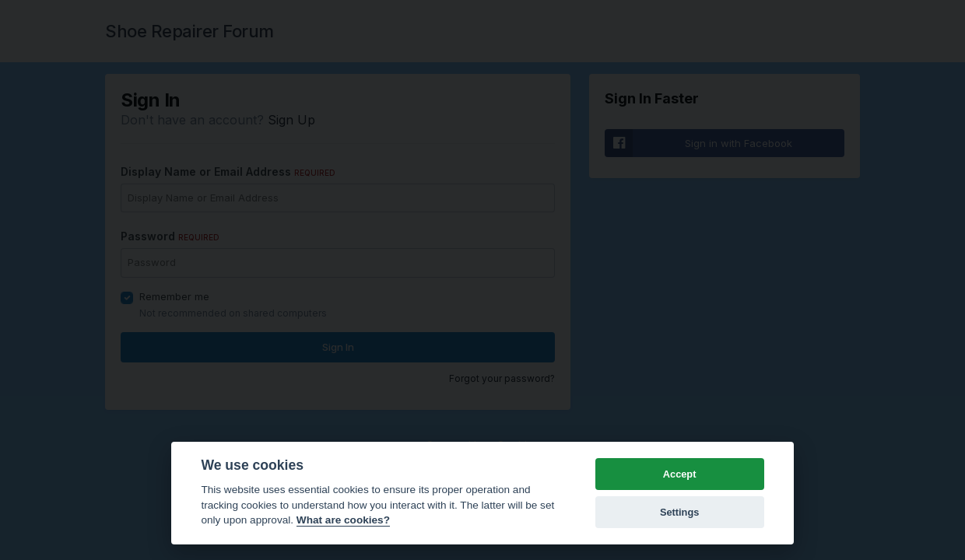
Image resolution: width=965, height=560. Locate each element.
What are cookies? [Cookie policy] (343, 520)
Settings (679, 512)
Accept (680, 474)
